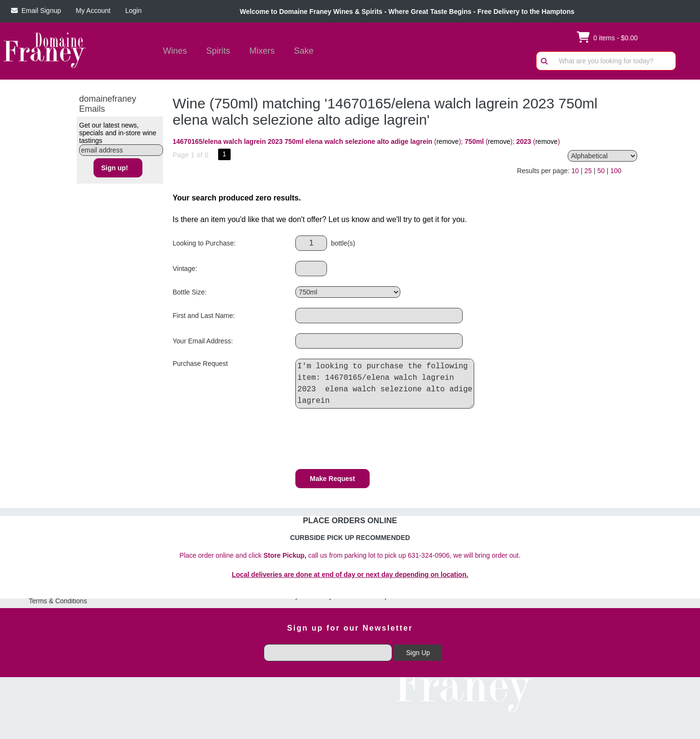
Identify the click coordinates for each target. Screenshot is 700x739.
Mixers (262, 51)
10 (575, 171)
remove (448, 141)
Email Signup (36, 11)
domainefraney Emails (108, 104)
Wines (172, 52)
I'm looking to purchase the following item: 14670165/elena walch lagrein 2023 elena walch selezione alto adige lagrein (387, 384)
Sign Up (418, 653)
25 (588, 171)
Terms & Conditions (58, 601)
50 (601, 171)
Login (131, 11)
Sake (304, 51)
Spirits (215, 52)
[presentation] (368, 440)
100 (616, 171)
